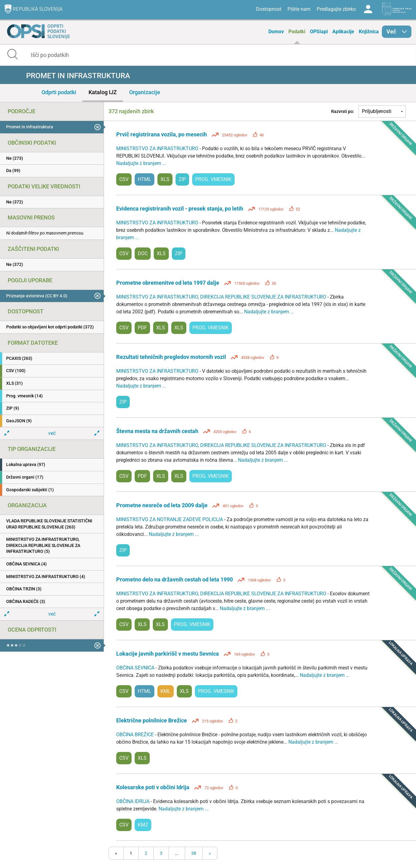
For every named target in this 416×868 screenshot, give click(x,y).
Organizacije (145, 92)
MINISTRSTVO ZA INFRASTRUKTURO (158, 149)
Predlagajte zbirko (336, 9)
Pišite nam (299, 9)
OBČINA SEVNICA (136, 668)
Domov (276, 32)
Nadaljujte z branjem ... (141, 163)
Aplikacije (343, 32)
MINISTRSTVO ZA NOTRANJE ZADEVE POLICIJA (170, 519)
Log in (368, 9)
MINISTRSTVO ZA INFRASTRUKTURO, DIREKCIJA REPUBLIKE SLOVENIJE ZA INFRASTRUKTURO (222, 297)
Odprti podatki (59, 92)
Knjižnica (369, 32)
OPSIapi (319, 32)
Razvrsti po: (343, 111)
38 (194, 853)
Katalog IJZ (103, 92)
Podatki (297, 32)
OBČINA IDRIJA (133, 801)
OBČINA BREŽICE (136, 735)
